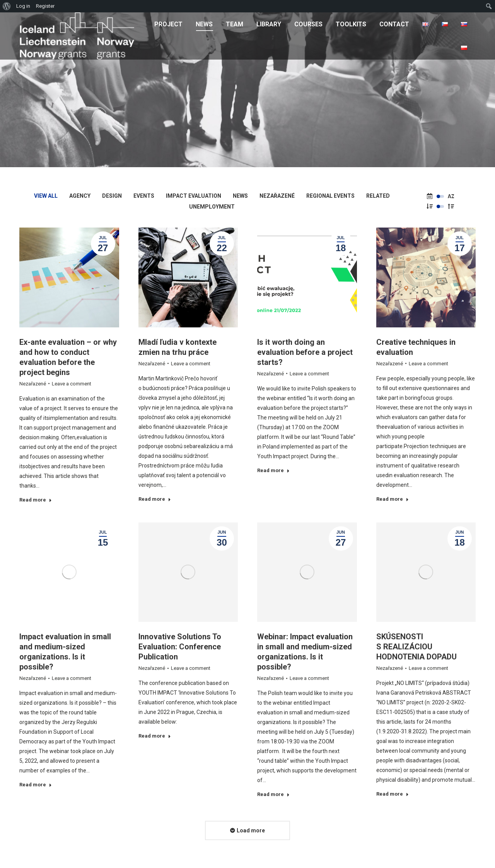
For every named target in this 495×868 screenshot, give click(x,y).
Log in (23, 6)
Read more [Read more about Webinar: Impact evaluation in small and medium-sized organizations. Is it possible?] (273, 794)
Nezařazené (277, 196)
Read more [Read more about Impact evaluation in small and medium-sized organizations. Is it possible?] (36, 785)
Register (45, 6)
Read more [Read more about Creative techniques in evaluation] (393, 499)
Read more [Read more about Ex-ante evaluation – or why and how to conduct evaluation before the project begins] (36, 500)
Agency (80, 196)
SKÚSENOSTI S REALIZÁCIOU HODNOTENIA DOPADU (416, 647)
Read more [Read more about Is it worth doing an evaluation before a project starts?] (273, 470)
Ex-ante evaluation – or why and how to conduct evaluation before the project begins (68, 357)
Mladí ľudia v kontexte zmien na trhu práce (178, 347)
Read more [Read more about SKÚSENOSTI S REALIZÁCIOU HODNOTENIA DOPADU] (393, 794)
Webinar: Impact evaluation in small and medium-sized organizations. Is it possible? (305, 652)
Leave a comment (72, 384)
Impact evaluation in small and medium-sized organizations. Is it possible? (65, 652)
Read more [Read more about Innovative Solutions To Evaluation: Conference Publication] (155, 736)
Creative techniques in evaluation (416, 347)
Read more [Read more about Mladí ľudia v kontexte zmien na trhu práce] (155, 499)
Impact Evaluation (194, 196)
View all (46, 196)
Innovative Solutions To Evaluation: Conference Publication (180, 647)
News (240, 196)
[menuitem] (168, 24)
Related (378, 196)
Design (112, 196)
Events (144, 196)
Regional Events (330, 196)
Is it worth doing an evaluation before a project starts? (305, 352)
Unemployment (212, 207)
